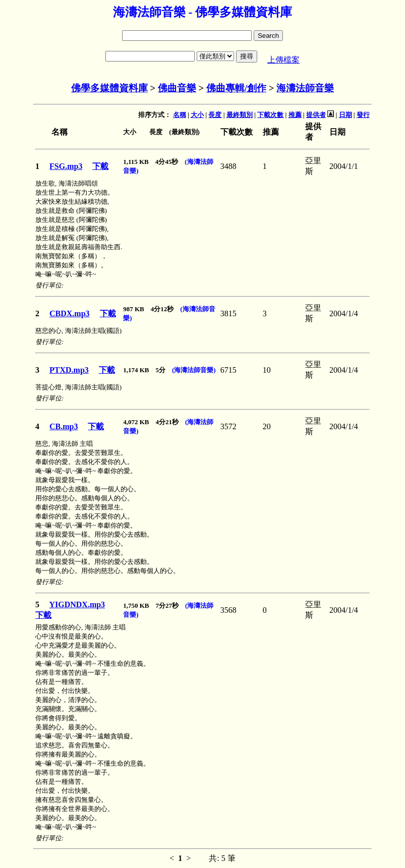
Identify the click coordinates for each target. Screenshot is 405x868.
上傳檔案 (283, 60)
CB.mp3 (64, 426)
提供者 (316, 115)
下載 (100, 166)
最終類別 (240, 115)
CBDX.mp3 (70, 313)
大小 (197, 115)
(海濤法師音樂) (194, 370)
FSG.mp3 (66, 166)
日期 (345, 115)
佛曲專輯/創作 (236, 88)
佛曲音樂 (177, 88)
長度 (215, 115)
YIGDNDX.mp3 (77, 604)
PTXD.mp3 (69, 370)
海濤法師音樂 (305, 88)
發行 (363, 115)
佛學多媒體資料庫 (109, 88)
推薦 (295, 115)
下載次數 (270, 115)
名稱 (180, 115)
